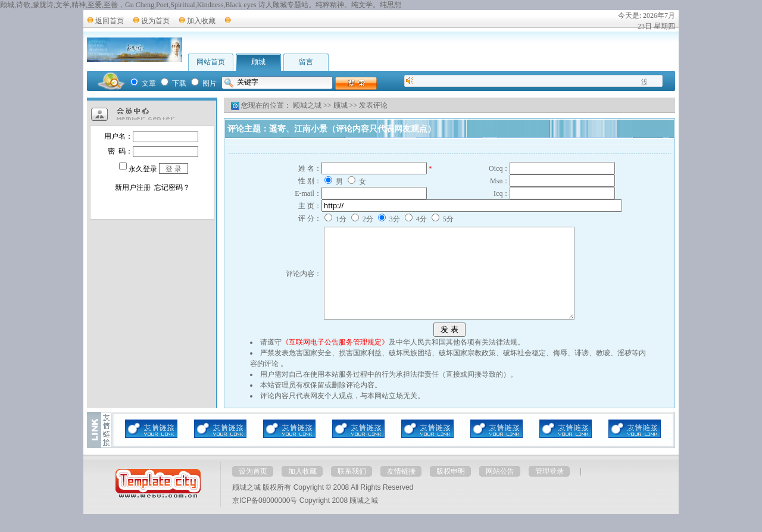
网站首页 (211, 62)
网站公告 (500, 489)
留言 (306, 62)
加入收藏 (201, 21)
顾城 (258, 62)
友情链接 (401, 489)
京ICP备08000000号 (265, 518)
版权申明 (451, 489)
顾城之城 (307, 105)
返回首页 (110, 21)
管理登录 (549, 489)
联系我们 (352, 489)
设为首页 (155, 21)
